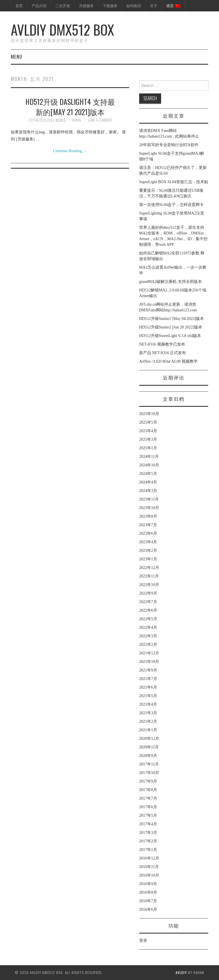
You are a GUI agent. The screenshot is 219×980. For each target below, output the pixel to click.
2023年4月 (148, 542)
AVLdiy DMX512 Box (62, 29)
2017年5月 (148, 815)
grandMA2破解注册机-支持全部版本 (171, 282)
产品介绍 (39, 6)
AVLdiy (181, 972)
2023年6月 (148, 533)
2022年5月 (148, 619)
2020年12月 (149, 739)
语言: (173, 6)
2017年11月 (149, 764)
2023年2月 (148, 551)
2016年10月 (149, 875)
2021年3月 (148, 713)
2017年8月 (148, 790)
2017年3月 (148, 833)
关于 (154, 6)
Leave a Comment (100, 120)
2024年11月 (149, 457)
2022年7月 (148, 602)
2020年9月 (148, 756)
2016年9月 (148, 884)
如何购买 (134, 6)
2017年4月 (148, 824)
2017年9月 (148, 781)
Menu (17, 57)
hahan (76, 120)
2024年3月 (148, 491)
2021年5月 (148, 696)
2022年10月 (149, 585)
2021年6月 (148, 687)
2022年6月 (148, 610)
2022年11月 (149, 576)
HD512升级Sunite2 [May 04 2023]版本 (172, 319)
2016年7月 (148, 901)
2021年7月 (148, 679)
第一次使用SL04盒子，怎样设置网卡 (171, 205)
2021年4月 (148, 704)
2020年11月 (149, 747)
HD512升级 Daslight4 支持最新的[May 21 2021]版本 (70, 107)
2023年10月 (149, 508)
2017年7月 (148, 798)
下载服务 (110, 6)
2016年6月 (148, 909)
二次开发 (63, 6)
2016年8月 (148, 892)
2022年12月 (149, 568)
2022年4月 (148, 627)
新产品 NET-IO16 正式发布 (163, 353)
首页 (19, 6)
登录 (143, 941)
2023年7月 (148, 525)
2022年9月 (148, 593)
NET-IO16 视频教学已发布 (162, 344)
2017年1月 (148, 850)
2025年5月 (148, 422)
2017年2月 (148, 841)
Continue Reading (70, 151)
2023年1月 (148, 559)
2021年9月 (148, 670)
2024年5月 (148, 474)
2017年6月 (148, 807)
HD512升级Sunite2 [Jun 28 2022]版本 (171, 327)
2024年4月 (148, 482)
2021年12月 (149, 653)
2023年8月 (148, 516)
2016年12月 (149, 858)
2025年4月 (148, 431)
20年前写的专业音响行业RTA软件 (169, 145)
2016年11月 (149, 867)
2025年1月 (148, 448)
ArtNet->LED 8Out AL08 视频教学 (168, 361)
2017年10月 (149, 773)
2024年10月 (149, 465)
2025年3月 (148, 439)
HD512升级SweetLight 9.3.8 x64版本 (170, 336)
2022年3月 (148, 636)
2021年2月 (148, 721)
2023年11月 (149, 499)
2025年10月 (149, 414)
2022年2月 (148, 645)
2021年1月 (148, 730)
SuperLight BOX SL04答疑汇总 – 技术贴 (174, 182)
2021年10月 (149, 662)
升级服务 (86, 6)
